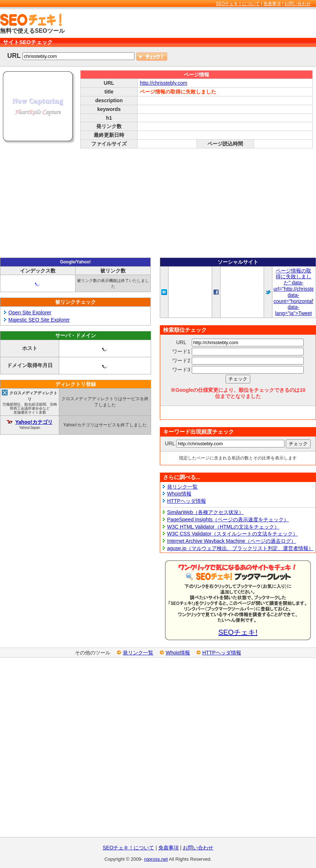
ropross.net (156, 859)
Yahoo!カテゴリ (34, 422)
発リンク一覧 (182, 487)
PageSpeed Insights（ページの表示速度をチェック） (228, 519)
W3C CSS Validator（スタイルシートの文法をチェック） (232, 534)
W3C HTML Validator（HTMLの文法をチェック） (223, 527)
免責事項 (272, 4)
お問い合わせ (297, 4)
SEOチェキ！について (238, 4)
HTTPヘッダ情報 (187, 501)
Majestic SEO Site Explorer (39, 320)
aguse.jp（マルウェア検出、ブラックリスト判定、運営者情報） (240, 548)
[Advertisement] (158, 203)
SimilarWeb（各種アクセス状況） (205, 512)
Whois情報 (179, 494)
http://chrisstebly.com (163, 83)
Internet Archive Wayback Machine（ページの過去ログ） (232, 541)
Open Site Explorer (30, 312)
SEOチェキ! (238, 632)
